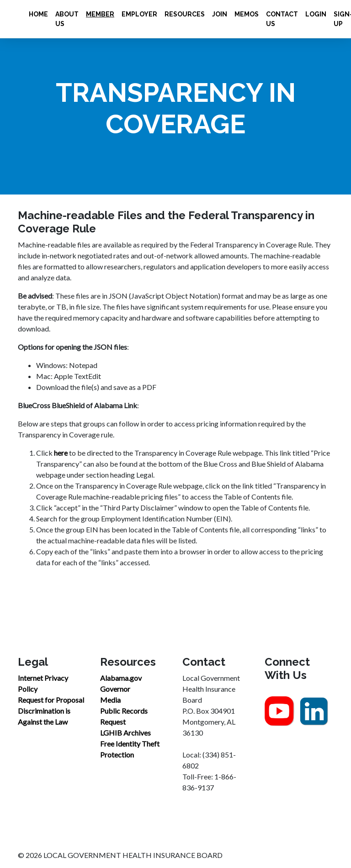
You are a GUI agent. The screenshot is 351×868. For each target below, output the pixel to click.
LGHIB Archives (125, 733)
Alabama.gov (121, 678)
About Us (67, 19)
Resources (185, 14)
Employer (139, 14)
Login (316, 14)
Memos (247, 14)
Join (220, 14)
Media (110, 700)
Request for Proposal (51, 700)
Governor (115, 689)
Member (100, 14)
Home (38, 14)
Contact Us (282, 19)
